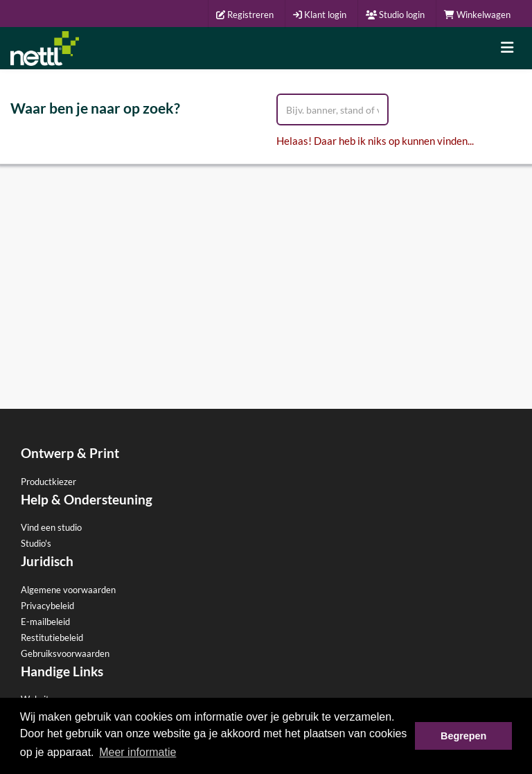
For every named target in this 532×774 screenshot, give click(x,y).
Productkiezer (48, 482)
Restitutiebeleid (52, 637)
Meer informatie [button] (138, 752)
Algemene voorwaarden (68, 590)
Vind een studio (51, 527)
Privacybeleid (47, 606)
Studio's (36, 543)
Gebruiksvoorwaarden (65, 653)
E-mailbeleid (45, 622)
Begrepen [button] (463, 736)
